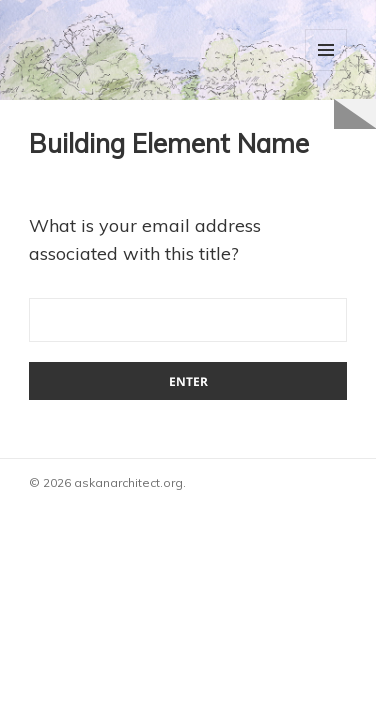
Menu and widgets (326, 50)
